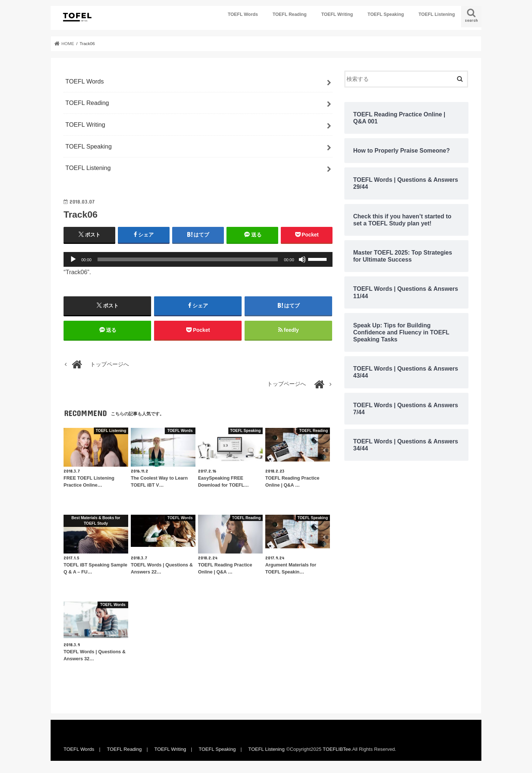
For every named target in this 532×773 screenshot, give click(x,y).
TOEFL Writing (337, 14)
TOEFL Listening (437, 14)
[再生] (73, 259)
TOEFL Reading (290, 14)
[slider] (188, 259)
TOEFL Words (243, 14)
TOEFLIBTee (337, 749)
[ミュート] (302, 259)
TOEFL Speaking (386, 14)
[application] (198, 259)
